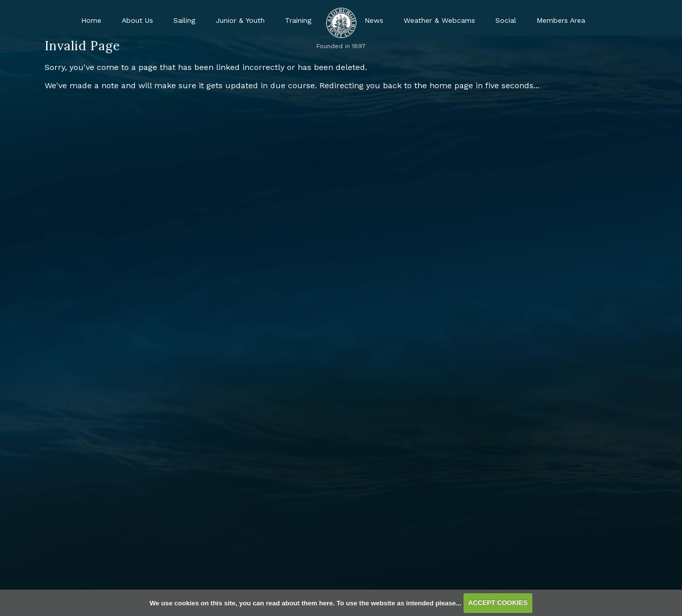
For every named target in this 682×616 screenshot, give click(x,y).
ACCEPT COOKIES (498, 603)
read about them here (299, 603)
